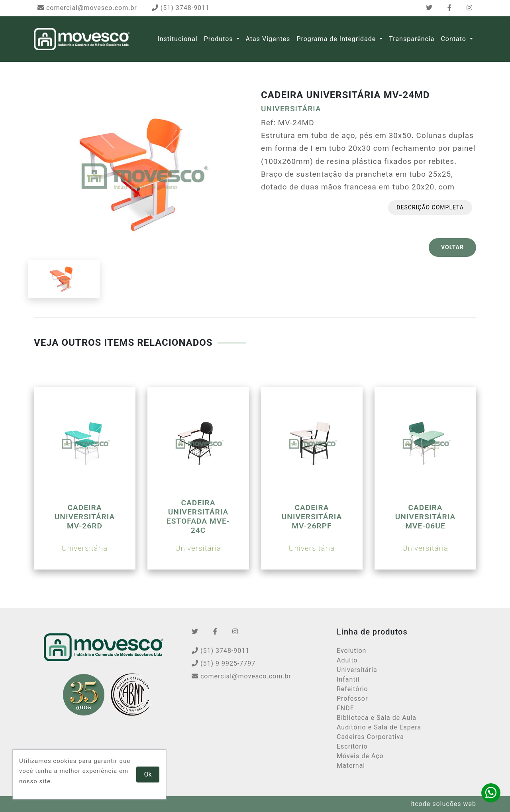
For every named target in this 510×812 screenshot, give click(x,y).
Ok (148, 774)
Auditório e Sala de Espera (379, 727)
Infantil (348, 679)
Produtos (219, 39)
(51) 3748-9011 (181, 8)
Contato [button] (454, 39)
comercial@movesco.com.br (87, 8)
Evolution (351, 651)
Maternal (351, 766)
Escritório (352, 746)
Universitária (357, 670)
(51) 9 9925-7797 (224, 663)
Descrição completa (430, 207)
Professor (352, 699)
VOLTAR (452, 247)
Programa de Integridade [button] (337, 39)
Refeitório (352, 689)
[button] (238, 39)
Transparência (412, 39)
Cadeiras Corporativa (370, 737)
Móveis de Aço (360, 756)
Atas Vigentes (268, 39)
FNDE (345, 708)
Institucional (177, 39)
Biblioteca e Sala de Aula (377, 718)
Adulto (347, 660)
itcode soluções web (443, 804)
